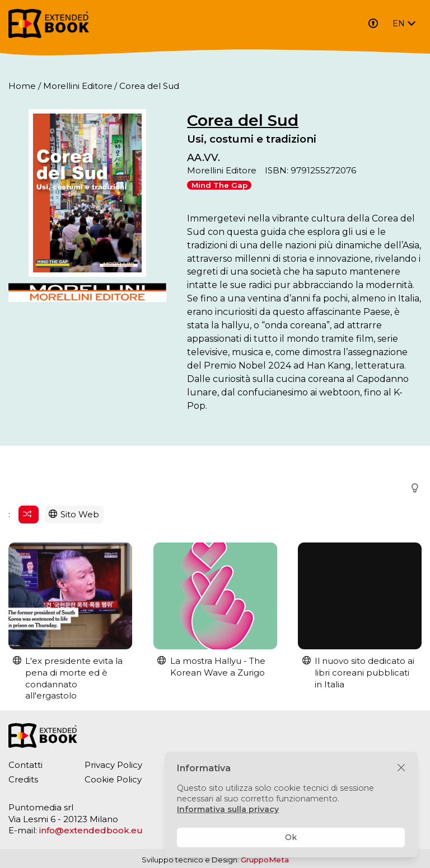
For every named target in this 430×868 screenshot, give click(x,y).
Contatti (25, 765)
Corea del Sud (243, 120)
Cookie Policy (113, 779)
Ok (291, 837)
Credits (23, 779)
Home (22, 86)
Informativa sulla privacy (228, 809)
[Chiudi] (401, 768)
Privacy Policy (113, 765)
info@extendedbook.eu (91, 830)
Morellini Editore (78, 86)
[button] (412, 489)
